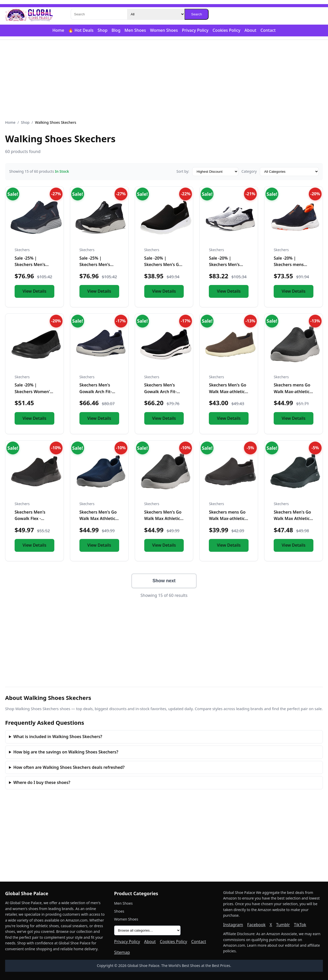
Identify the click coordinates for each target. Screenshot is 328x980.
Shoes (119, 911)
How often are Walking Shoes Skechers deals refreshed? (69, 767)
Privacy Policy (195, 30)
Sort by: (183, 171)
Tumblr (283, 925)
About (250, 30)
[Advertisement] (164, 80)
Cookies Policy (226, 30)
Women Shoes (164, 30)
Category (249, 171)
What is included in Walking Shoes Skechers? (58, 737)
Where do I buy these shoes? (42, 782)
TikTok (300, 925)
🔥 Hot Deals (81, 30)
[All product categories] (147, 930)
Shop (103, 30)
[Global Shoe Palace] (29, 14)
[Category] (156, 14)
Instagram (233, 925)
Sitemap (122, 952)
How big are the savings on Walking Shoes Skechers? (66, 752)
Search (197, 14)
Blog (116, 30)
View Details (34, 291)
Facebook (256, 925)
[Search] (99, 14)
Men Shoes (135, 30)
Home (58, 30)
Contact (268, 30)
